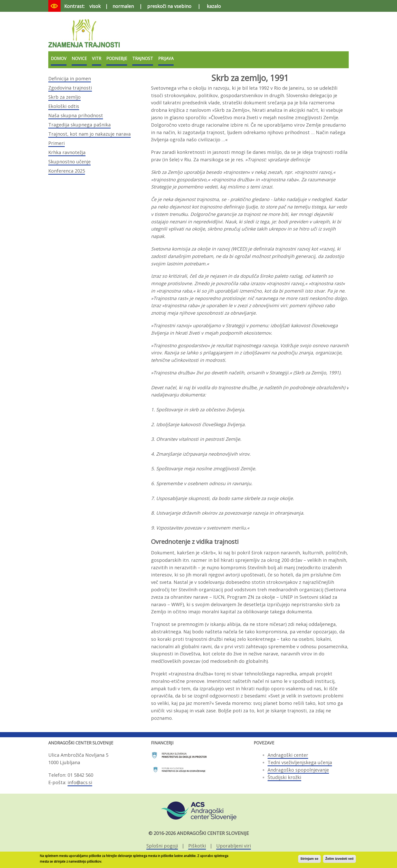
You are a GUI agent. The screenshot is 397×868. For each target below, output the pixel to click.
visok (95, 6)
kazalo (214, 6)
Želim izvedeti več (340, 859)
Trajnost (143, 58)
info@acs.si (80, 782)
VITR (97, 58)
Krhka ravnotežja (67, 152)
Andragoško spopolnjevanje (298, 770)
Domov (59, 58)
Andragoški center (288, 755)
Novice (79, 58)
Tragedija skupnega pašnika (79, 125)
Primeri (56, 143)
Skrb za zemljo (64, 97)
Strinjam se (309, 859)
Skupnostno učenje (69, 162)
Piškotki (197, 846)
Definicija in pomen (70, 78)
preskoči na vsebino (169, 6)
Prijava (166, 58)
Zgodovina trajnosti (70, 88)
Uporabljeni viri (234, 846)
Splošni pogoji (162, 846)
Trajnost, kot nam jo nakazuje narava (89, 134)
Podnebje (117, 58)
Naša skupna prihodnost (76, 115)
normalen (123, 6)
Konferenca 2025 (67, 171)
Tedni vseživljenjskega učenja (300, 762)
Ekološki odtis (64, 106)
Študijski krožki (284, 777)
